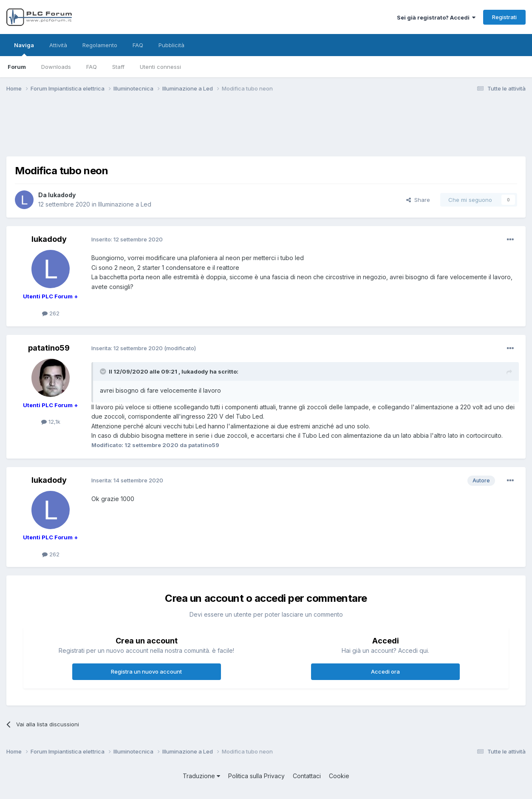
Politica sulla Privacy (256, 776)
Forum (17, 67)
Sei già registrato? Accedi (436, 17)
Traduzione (201, 776)
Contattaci (307, 776)
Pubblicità (171, 45)
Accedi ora (385, 671)
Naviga (24, 49)
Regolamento (100, 45)
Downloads (56, 67)
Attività (58, 45)
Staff (118, 67)
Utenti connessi (160, 67)
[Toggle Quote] (104, 371)
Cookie (339, 776)
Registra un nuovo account (146, 671)
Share (418, 200)
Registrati (504, 17)
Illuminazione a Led (125, 204)
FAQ (92, 67)
